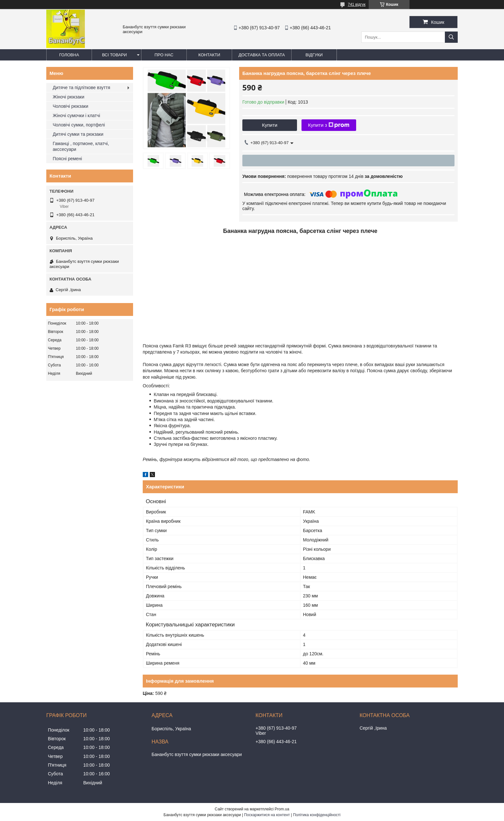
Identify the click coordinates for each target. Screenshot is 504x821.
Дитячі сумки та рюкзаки (78, 134)
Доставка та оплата (262, 55)
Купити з (329, 125)
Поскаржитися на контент (267, 815)
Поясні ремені (67, 159)
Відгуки (314, 55)
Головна (69, 55)
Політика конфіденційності (317, 815)
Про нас (164, 55)
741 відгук (357, 5)
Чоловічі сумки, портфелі (79, 125)
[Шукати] (451, 37)
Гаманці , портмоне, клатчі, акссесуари (81, 146)
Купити (270, 125)
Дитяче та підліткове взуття (81, 88)
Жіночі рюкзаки (68, 97)
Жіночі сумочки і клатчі (76, 115)
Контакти (209, 55)
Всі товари (114, 55)
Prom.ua (282, 809)
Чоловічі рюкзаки (70, 106)
